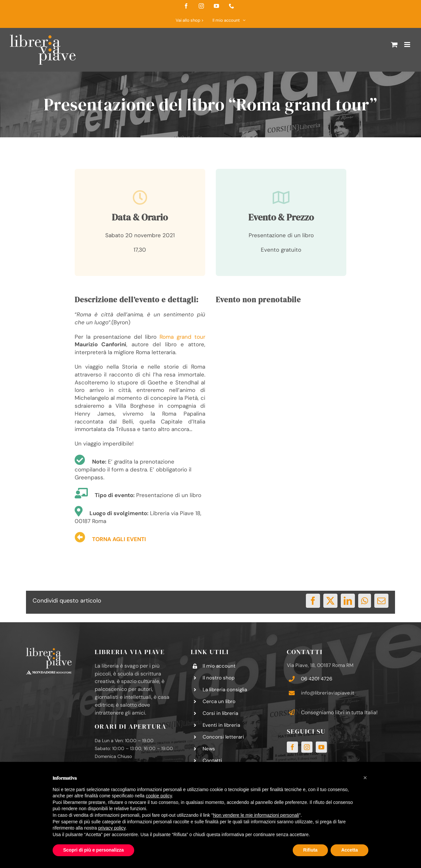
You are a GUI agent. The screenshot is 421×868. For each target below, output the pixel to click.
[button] (365, 778)
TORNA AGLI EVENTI (119, 539)
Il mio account (219, 666)
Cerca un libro (219, 701)
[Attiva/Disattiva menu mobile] (408, 45)
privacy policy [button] (112, 828)
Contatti (212, 761)
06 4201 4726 (317, 679)
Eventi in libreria (221, 725)
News (209, 749)
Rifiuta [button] (310, 850)
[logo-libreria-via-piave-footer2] (49, 650)
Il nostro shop (219, 678)
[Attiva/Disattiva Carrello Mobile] (394, 45)
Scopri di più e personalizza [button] (93, 850)
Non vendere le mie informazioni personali (256, 815)
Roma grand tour (182, 337)
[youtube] (321, 747)
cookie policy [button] (159, 796)
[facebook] (292, 747)
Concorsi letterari (223, 737)
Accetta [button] (349, 850)
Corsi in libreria (220, 713)
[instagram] (307, 747)
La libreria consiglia (225, 690)
